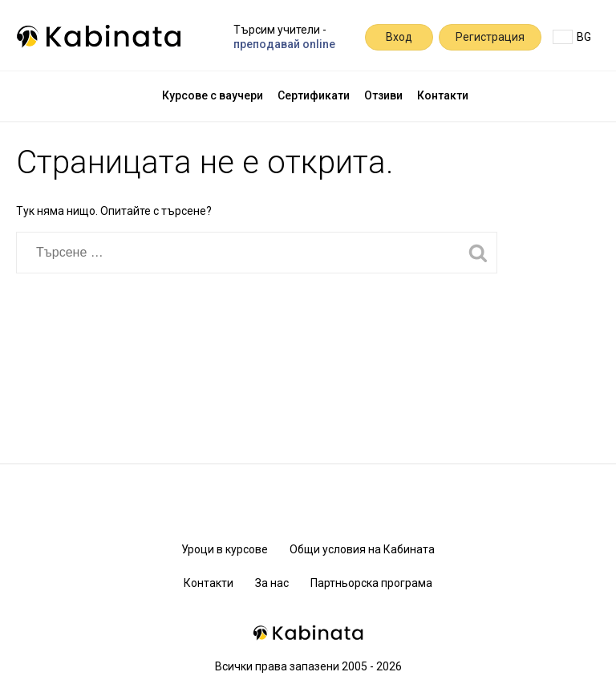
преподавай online (284, 44)
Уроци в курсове (225, 549)
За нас (272, 583)
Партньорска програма (371, 583)
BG (572, 37)
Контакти (443, 95)
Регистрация (490, 37)
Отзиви (383, 95)
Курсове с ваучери (213, 95)
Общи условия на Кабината (362, 549)
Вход (399, 37)
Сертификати (314, 95)
